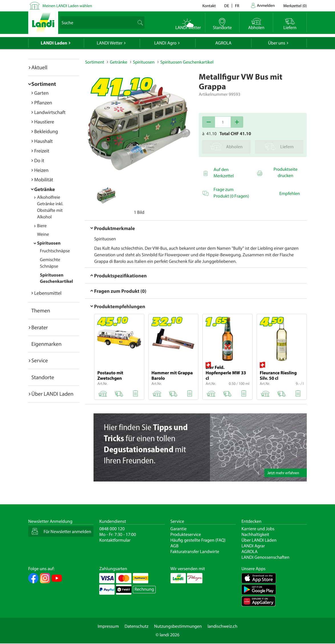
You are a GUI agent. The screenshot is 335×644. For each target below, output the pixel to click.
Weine (43, 234)
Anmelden (266, 5)
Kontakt (209, 6)
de (227, 6)
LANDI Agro (165, 43)
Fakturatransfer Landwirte (195, 552)
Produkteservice (186, 535)
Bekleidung (46, 131)
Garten (41, 93)
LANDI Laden (54, 43)
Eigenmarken (46, 344)
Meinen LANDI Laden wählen (67, 6)
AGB (175, 546)
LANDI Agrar (253, 546)
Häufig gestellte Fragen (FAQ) (198, 540)
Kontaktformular (115, 540)
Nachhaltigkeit (255, 535)
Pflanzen (43, 102)
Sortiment (44, 84)
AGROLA (223, 43)
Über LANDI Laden (52, 394)
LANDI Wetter (110, 43)
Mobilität (44, 179)
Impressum (108, 626)
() (295, 6)
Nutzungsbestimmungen (178, 626)
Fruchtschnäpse (55, 251)
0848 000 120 (112, 529)
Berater (40, 327)
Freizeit (42, 151)
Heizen (41, 170)
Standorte (43, 377)
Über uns (277, 43)
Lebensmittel (48, 293)
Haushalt (43, 141)
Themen (41, 310)
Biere (42, 226)
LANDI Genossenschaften (265, 557)
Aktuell (39, 67)
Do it (39, 160)
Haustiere (44, 122)
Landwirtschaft (50, 112)
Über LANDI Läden (259, 540)
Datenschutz (137, 626)
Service (40, 360)
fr (237, 6)
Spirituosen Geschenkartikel (187, 62)
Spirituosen (49, 243)
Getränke (45, 189)
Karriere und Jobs (258, 529)
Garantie (179, 529)
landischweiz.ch (223, 626)
